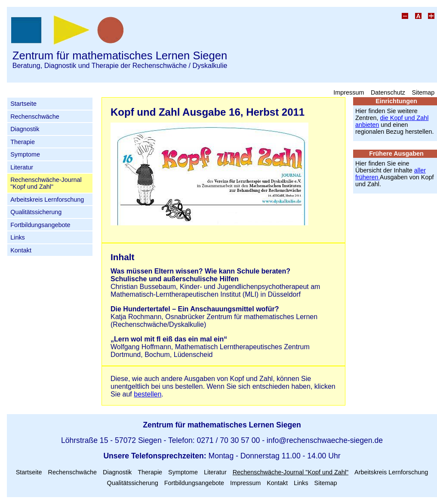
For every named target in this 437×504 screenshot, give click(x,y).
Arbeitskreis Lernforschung (47, 200)
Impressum (349, 92)
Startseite (23, 104)
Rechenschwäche (35, 117)
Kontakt (21, 250)
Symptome (25, 154)
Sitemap (423, 92)
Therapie (23, 142)
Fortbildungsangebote (40, 225)
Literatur (22, 167)
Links (18, 237)
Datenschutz (388, 92)
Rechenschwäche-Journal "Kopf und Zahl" (46, 183)
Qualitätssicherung (36, 212)
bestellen (148, 394)
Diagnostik (25, 129)
